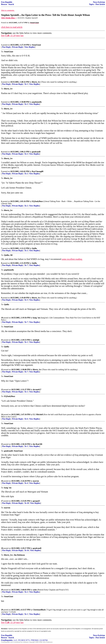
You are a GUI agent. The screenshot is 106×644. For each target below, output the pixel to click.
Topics (92, 4)
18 (2, 548)
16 (2, 481)
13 (2, 390)
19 (2, 590)
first (3, 36)
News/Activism (99, 2)
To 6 (26, 419)
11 (2, 340)
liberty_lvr (36, 82)
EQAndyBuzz (37, 201)
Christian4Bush (39, 610)
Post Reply (6, 47)
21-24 (13, 36)
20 (2, 610)
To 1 (26, 84)
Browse (4, 4)
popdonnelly (37, 102)
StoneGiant (36, 45)
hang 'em (37, 318)
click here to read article (12, 27)
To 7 (26, 265)
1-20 (7, 36)
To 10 (27, 503)
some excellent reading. (72, 259)
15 (2, 444)
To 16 (27, 550)
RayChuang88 (38, 171)
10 (2, 318)
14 (2, 415)
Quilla (34, 248)
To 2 (26, 104)
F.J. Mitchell (38, 415)
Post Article (100, 4)
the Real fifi (38, 444)
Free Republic (7, 2)
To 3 (26, 300)
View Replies (30, 47)
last (22, 36)
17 (2, 501)
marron (36, 481)
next (18, 36)
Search (11, 4)
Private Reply (18, 47)
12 (2, 370)
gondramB (36, 152)
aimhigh (36, 340)
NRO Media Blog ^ (9, 18)
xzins (35, 590)
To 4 (26, 483)
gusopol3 (36, 501)
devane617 (37, 390)
